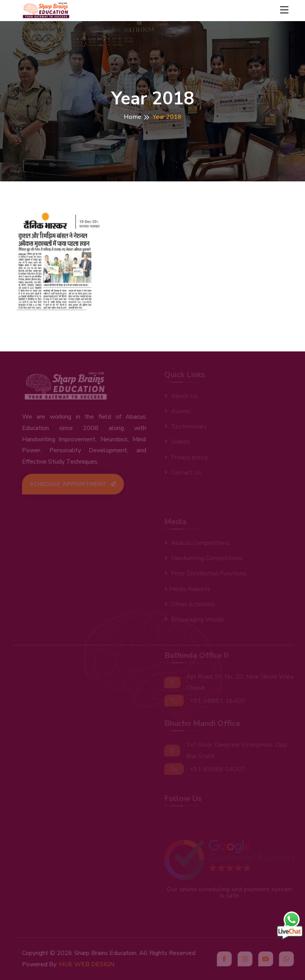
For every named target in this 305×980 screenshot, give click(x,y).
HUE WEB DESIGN (89, 964)
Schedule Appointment (75, 484)
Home (133, 117)
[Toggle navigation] (284, 11)
